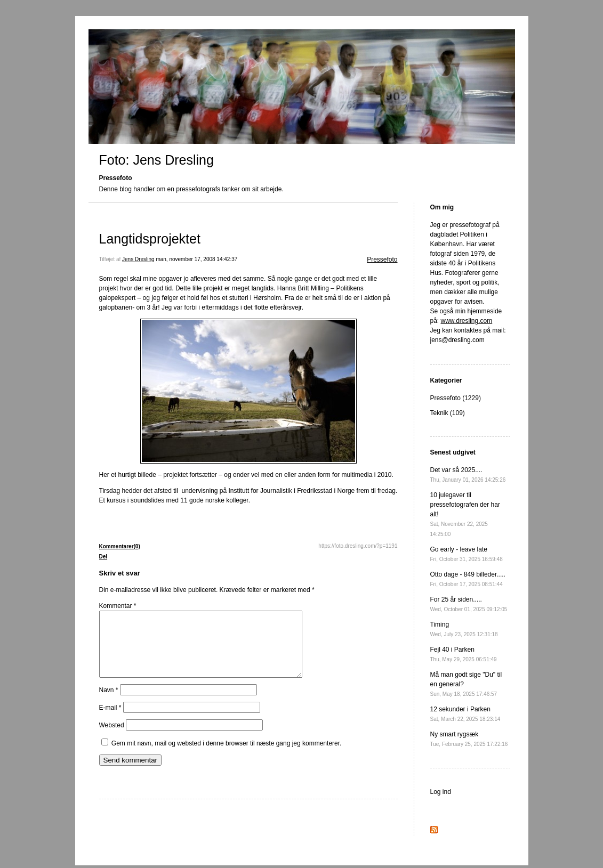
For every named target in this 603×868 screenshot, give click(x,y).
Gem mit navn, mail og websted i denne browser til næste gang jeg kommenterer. (227, 756)
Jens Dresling (138, 259)
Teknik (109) (448, 413)
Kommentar (118, 606)
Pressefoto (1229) (456, 398)
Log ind (441, 792)
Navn (109, 703)
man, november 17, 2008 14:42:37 (196, 259)
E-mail (110, 720)
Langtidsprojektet (150, 239)
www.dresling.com (467, 321)
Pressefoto (382, 259)
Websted (112, 738)
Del (103, 557)
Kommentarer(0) (120, 546)
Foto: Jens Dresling (156, 160)
